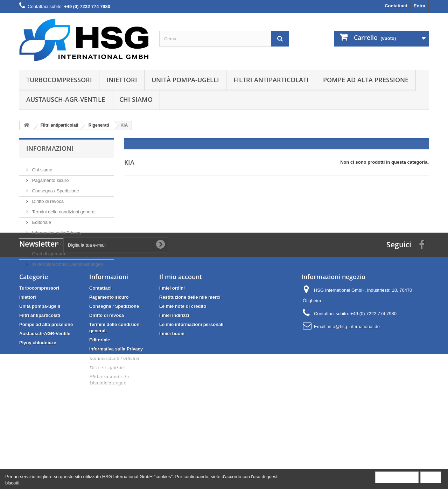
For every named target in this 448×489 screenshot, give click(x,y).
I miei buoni (172, 396)
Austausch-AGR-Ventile (66, 99)
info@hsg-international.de (354, 389)
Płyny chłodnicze (38, 405)
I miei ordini (172, 350)
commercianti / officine (54, 240)
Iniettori (122, 80)
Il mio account (181, 339)
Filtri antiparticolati (271, 80)
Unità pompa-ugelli (185, 80)
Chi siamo (136, 99)
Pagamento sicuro (50, 178)
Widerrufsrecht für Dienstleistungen (67, 261)
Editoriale (41, 219)
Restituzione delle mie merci (190, 359)
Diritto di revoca (47, 199)
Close (431, 477)
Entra (419, 6)
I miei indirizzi (174, 378)
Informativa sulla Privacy (56, 230)
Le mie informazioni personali (191, 387)
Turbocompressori (59, 80)
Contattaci (396, 6)
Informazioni (50, 148)
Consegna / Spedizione (55, 188)
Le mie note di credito (183, 368)
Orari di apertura (48, 251)
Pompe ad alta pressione (366, 80)
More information (397, 477)
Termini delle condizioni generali (64, 209)
